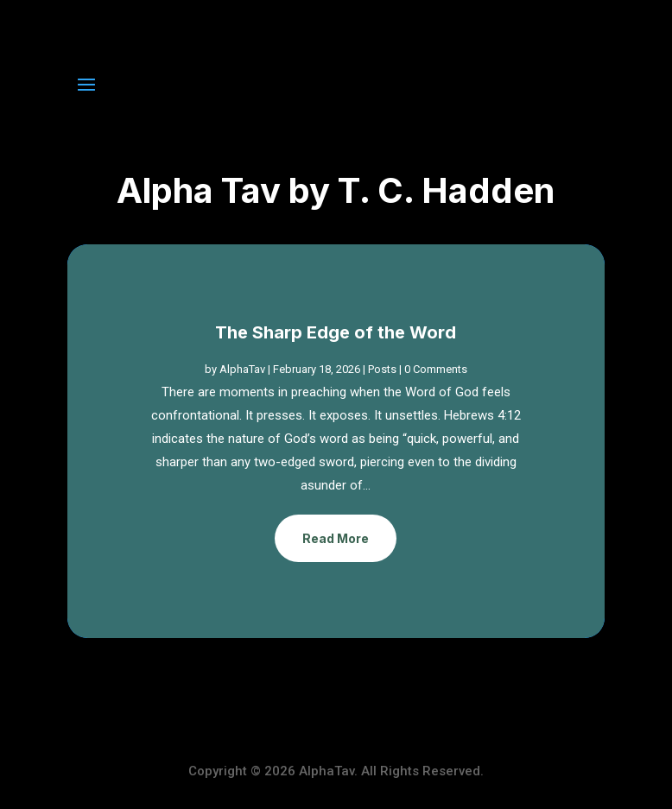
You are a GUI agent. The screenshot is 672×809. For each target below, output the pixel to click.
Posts (382, 369)
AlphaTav (242, 369)
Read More (336, 538)
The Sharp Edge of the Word (336, 332)
